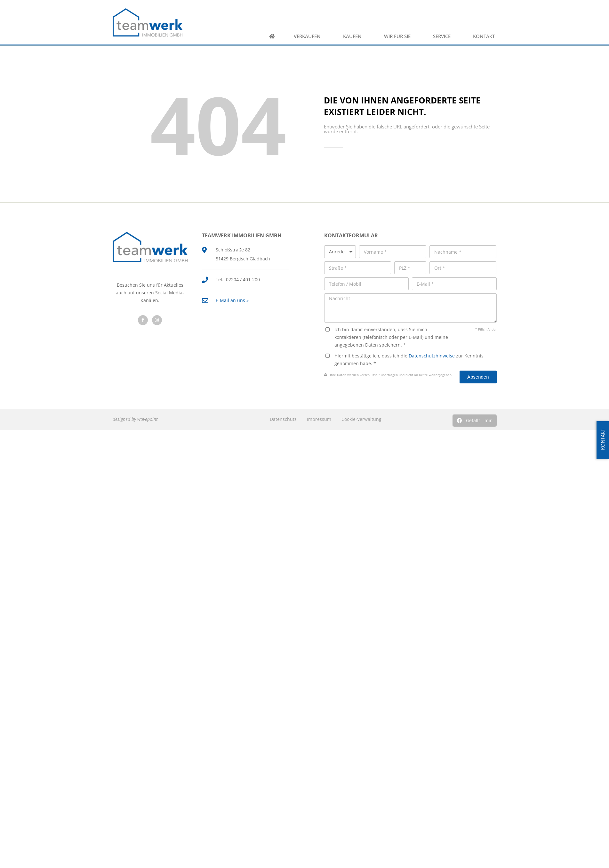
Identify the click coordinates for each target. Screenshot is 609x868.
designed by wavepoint (135, 419)
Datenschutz (283, 419)
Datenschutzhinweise (432, 356)
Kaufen (354, 36)
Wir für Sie (399, 36)
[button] (475, 421)
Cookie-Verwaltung (361, 419)
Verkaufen (309, 36)
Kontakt (485, 36)
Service (443, 36)
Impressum (319, 419)
